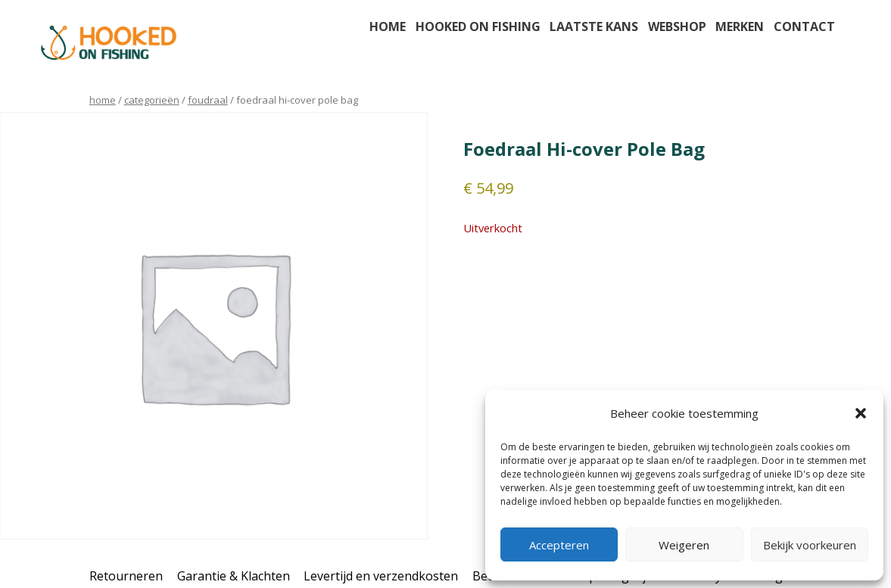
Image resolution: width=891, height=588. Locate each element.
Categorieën (152, 100)
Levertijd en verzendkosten (381, 576)
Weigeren (684, 545)
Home (388, 26)
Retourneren (126, 576)
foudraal (208, 100)
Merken (740, 26)
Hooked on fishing (478, 26)
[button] (861, 413)
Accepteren (559, 545)
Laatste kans (594, 26)
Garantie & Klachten (234, 576)
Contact (804, 26)
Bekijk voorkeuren (810, 545)
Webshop (677, 26)
